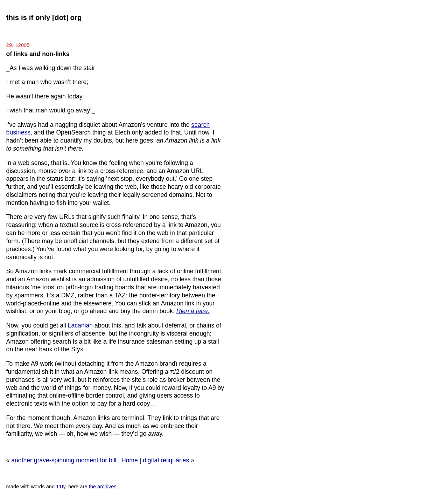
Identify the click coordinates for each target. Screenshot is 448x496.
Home (130, 460)
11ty (61, 487)
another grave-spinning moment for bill (64, 460)
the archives (103, 487)
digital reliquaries (166, 460)
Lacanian (80, 325)
